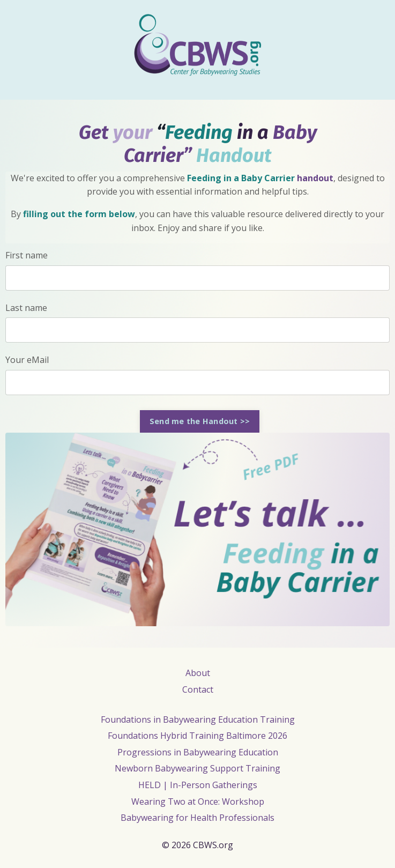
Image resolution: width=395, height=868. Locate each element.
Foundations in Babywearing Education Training (198, 719)
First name (27, 255)
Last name (26, 308)
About (198, 673)
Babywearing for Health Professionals (197, 818)
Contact (198, 689)
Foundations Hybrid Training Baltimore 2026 (197, 736)
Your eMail (27, 360)
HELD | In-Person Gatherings (198, 785)
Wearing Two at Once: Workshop (198, 802)
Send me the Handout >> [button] (200, 421)
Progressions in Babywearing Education (198, 752)
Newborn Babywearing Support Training (197, 768)
